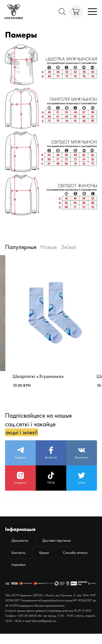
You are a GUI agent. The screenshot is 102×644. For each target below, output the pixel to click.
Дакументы (22, 547)
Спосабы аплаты (26, 574)
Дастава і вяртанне (62, 547)
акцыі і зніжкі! (24, 433)
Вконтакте (82, 456)
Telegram (20, 456)
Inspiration (64, 574)
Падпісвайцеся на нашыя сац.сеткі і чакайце (38, 425)
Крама (49, 560)
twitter (82, 483)
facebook (51, 456)
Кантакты (20, 560)
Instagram (20, 483)
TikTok (51, 483)
